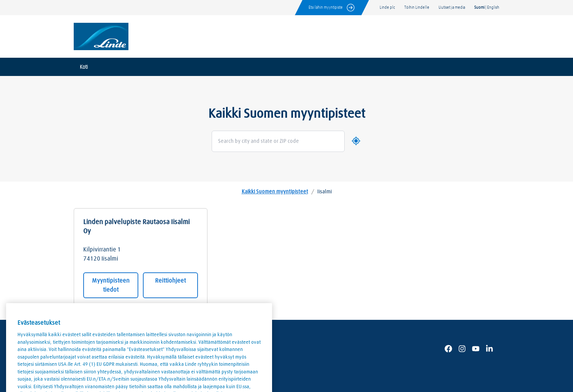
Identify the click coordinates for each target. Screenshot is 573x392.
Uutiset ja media (452, 7)
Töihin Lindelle (417, 7)
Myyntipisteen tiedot (111, 285)
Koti (84, 67)
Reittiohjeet (170, 281)
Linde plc (387, 7)
